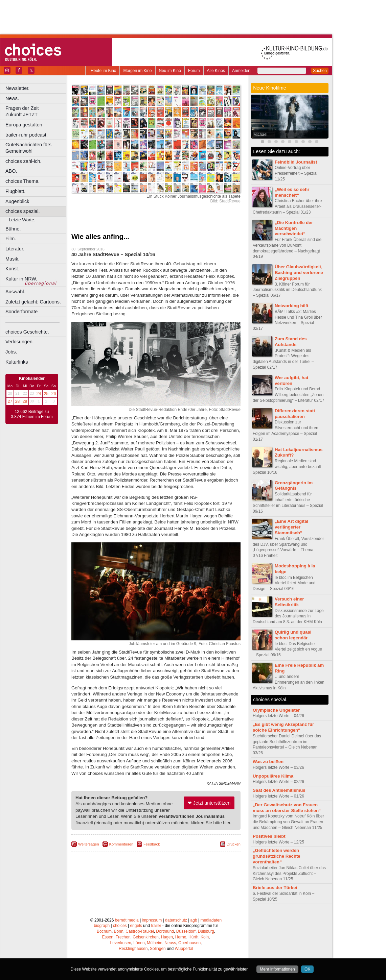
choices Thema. (22, 181)
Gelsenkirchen (146, 937)
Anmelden (241, 71)
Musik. (13, 259)
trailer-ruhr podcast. (27, 135)
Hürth (193, 937)
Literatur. (15, 249)
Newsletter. (17, 88)
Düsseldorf (186, 931)
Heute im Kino (103, 71)
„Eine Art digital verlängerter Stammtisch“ (291, 527)
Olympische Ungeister (276, 710)
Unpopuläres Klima (273, 776)
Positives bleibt (269, 836)
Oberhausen (189, 943)
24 (39, 394)
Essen (108, 937)
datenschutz (176, 920)
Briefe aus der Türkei (275, 888)
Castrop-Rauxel (140, 931)
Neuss (170, 943)
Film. (11, 239)
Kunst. (12, 269)
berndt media (127, 920)
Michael (260, 134)
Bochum (104, 931)
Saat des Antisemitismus (279, 790)
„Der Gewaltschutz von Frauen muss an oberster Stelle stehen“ (287, 808)
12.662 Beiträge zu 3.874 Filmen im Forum (32, 414)
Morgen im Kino (137, 71)
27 (10, 401)
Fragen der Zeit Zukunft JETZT (37, 111)
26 (54, 394)
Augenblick (17, 201)
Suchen (320, 71)
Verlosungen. (20, 342)
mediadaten (211, 920)
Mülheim (154, 943)
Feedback (152, 844)
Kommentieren (121, 844)
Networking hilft (292, 306)
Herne (181, 937)
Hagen (167, 937)
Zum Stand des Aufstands (291, 342)
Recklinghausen (133, 949)
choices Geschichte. (27, 332)
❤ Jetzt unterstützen (209, 803)
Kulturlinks (17, 362)
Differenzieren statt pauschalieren (295, 414)
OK (307, 969)
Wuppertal (184, 949)
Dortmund (165, 931)
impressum (152, 920)
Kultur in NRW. (21, 279)
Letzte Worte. (22, 220)
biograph (102, 926)
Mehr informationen (277, 969)
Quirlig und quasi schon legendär (293, 635)
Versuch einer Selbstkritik (289, 602)
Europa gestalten (24, 125)
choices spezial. (23, 211)
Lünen (139, 943)
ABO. (11, 171)
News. (12, 98)
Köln (205, 937)
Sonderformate (21, 312)
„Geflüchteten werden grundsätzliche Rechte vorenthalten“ (277, 856)
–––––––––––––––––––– (32, 322)
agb (194, 920)
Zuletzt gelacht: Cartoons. (33, 302)
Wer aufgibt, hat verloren (291, 381)
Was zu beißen (268, 762)
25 (46, 394)
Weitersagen (89, 844)
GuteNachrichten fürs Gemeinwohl (28, 148)
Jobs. (11, 352)
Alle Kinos (216, 71)
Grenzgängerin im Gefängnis (294, 486)
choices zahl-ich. (23, 161)
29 (25, 401)
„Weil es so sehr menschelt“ (292, 192)
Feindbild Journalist (296, 162)
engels (136, 926)
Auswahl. (15, 292)
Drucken (234, 844)
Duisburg (206, 931)
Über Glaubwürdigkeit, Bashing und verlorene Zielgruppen (299, 273)
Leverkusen (121, 943)
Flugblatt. (15, 191)
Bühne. (13, 229)
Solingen (158, 949)
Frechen (123, 937)
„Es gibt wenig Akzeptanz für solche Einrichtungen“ (283, 727)
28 (17, 401)
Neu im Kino (170, 71)
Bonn (119, 931)
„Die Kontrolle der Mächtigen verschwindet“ (294, 228)
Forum (194, 71)
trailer (156, 926)
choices (120, 926)
